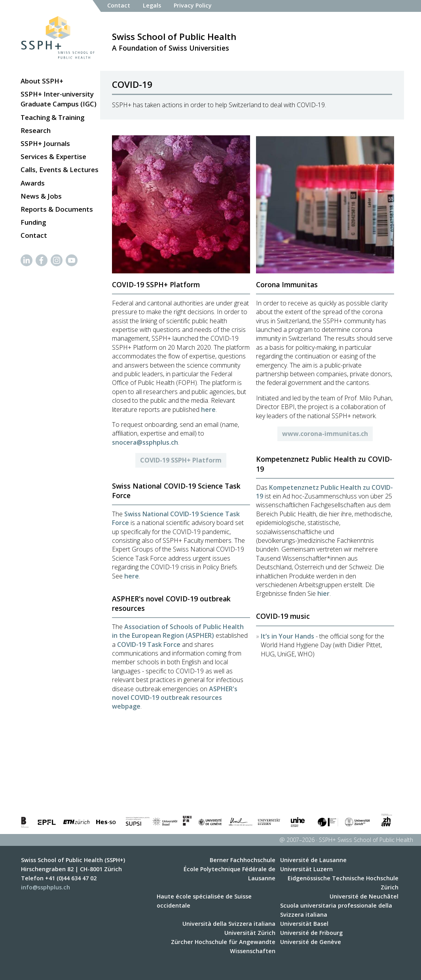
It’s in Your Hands (287, 636)
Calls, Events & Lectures (60, 170)
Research (36, 130)
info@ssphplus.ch (46, 887)
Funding (33, 222)
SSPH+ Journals (45, 143)
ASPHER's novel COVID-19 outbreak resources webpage (175, 698)
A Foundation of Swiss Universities (174, 41)
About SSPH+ (42, 81)
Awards (33, 183)
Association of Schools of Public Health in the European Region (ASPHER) (178, 631)
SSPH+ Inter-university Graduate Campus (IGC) (59, 99)
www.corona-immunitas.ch (325, 434)
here (208, 409)
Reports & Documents (57, 209)
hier (323, 593)
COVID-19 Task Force (149, 644)
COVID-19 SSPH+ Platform (181, 460)
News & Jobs (41, 196)
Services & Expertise (53, 156)
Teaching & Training (52, 117)
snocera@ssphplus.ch (145, 442)
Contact (34, 235)
